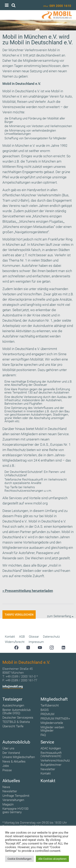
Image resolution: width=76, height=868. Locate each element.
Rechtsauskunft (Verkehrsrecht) (51, 755)
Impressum (36, 642)
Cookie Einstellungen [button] (19, 859)
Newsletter (48, 769)
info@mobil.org (13, 686)
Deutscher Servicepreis (18, 718)
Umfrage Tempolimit (16, 796)
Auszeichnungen (13, 705)
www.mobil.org (36, 503)
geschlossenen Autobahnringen (31, 415)
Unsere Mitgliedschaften (19, 757)
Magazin (8, 804)
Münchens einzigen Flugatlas (41, 221)
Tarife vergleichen (19, 615)
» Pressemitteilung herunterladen (28, 591)
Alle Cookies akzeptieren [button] (52, 859)
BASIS (45, 710)
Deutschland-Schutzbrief (26, 472)
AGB (22, 637)
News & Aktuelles (14, 762)
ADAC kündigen (51, 748)
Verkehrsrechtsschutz (55, 761)
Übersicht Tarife (13, 726)
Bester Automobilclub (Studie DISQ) (17, 712)
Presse (7, 770)
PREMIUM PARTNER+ (55, 719)
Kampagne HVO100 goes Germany (15, 810)
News (6, 787)
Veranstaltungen (13, 800)
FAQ (43, 735)
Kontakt (10, 637)
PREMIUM (47, 714)
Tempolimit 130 (22, 393)
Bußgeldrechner (51, 765)
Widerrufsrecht (15, 642)
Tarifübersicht (50, 705)
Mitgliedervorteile (52, 723)
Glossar (34, 637)
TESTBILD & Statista (16, 722)
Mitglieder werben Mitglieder (52, 729)
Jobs (6, 766)
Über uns (8, 748)
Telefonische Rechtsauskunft (24, 480)
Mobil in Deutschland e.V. (21, 91)
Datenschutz (51, 637)
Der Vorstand (11, 753)
